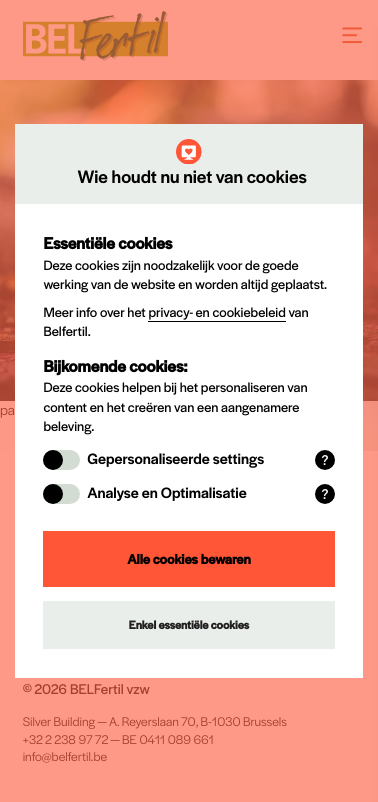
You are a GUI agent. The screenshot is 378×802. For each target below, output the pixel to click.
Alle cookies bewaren (188, 558)
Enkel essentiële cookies (189, 625)
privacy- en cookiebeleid (216, 311)
